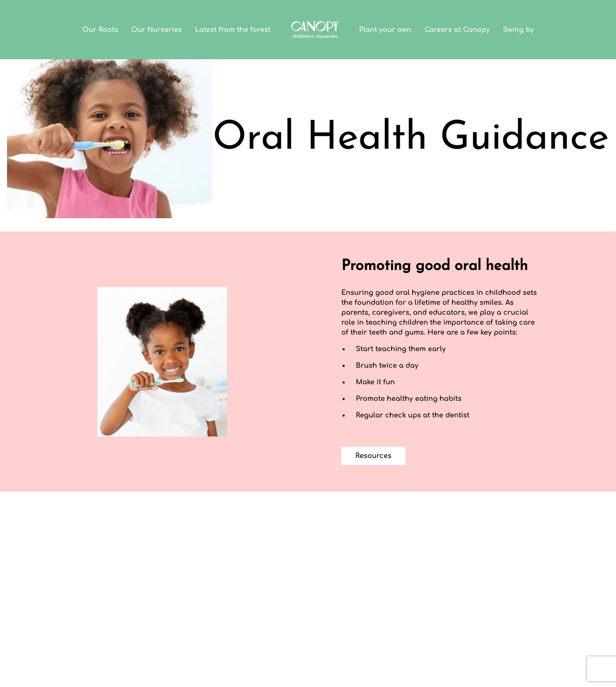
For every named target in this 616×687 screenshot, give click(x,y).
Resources (373, 456)
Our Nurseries (157, 30)
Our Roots (100, 30)
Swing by (518, 30)
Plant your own (385, 30)
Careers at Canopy (457, 30)
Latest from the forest (233, 30)
